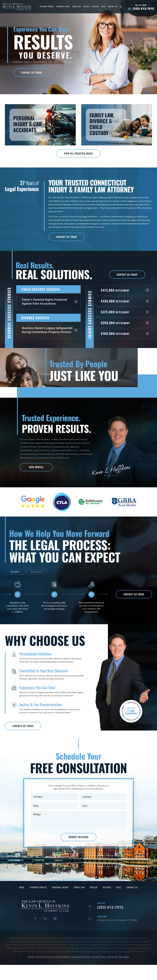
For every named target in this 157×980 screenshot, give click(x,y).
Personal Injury (63, 6)
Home (22, 887)
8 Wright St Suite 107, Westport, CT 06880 (117, 920)
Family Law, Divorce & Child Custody (117, 125)
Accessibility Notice (82, 957)
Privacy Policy (100, 957)
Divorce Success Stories (9, 313)
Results (87, 6)
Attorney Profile (47, 6)
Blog (103, 6)
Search (121, 7)
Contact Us (113, 6)
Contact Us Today (31, 73)
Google (45, 919)
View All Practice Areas (78, 153)
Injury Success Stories (90, 315)
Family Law (77, 6)
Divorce (54, 62)
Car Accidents (40, 62)
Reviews (96, 6)
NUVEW (31, 957)
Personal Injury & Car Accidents (40, 125)
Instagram (55, 919)
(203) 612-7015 (143, 9)
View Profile (36, 467)
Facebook (35, 919)
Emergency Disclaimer (119, 957)
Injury (15, 572)
